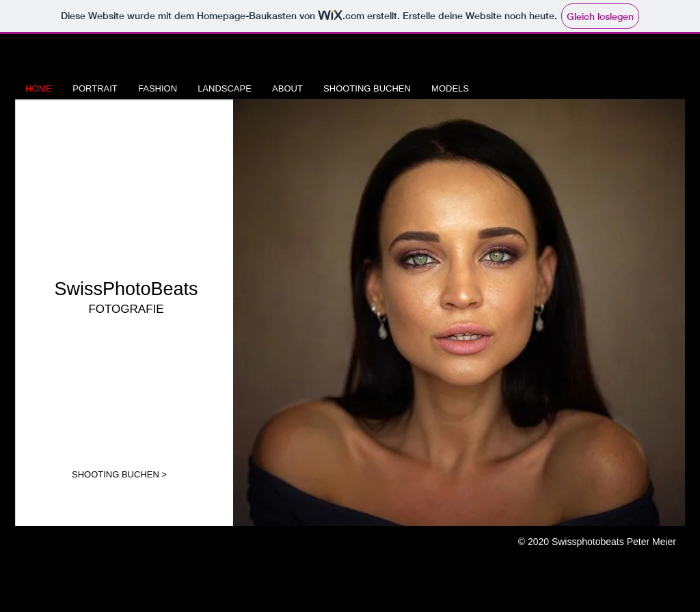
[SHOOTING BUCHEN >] (119, 475)
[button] (459, 312)
